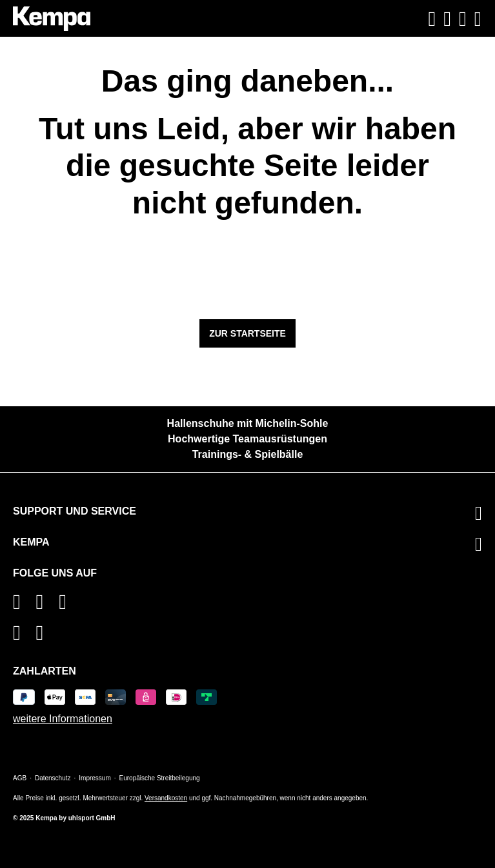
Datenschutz (53, 778)
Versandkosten (166, 798)
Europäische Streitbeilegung (160, 778)
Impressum (95, 778)
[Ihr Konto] (447, 19)
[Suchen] (432, 19)
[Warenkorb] (463, 19)
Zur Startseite (247, 333)
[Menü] (476, 19)
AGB (20, 778)
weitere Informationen (63, 719)
